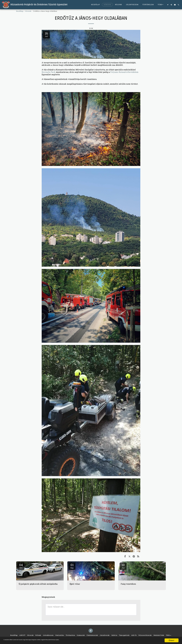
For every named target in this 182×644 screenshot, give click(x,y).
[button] (168, 5)
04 (21, 566)
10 (123, 566)
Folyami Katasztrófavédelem (124, 72)
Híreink (28, 11)
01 (72, 566)
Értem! (171, 640)
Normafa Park (49, 72)
